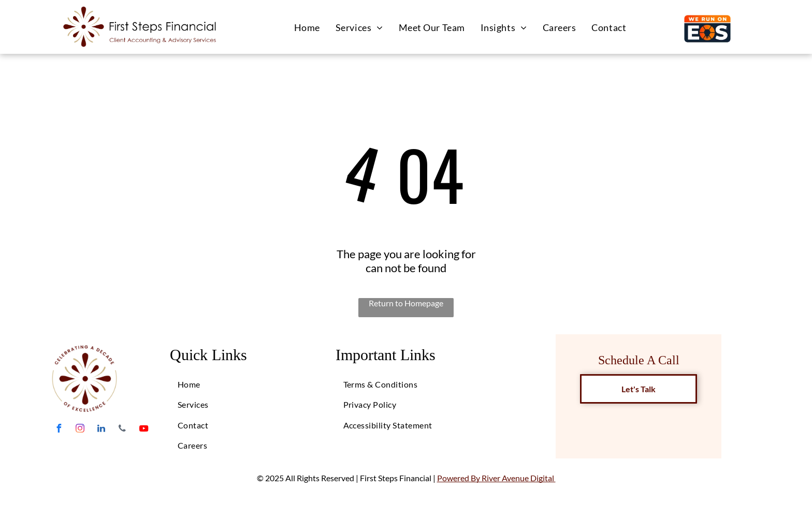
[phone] (122, 430)
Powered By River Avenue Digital (496, 478)
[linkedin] (101, 430)
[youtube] (143, 430)
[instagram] (80, 430)
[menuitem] (307, 27)
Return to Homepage (406, 303)
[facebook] (59, 430)
